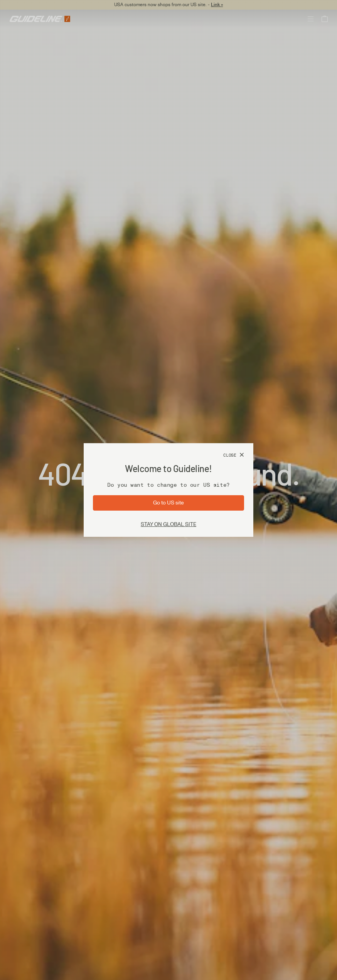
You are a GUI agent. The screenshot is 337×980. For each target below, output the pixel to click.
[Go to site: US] (168, 503)
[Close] (234, 455)
